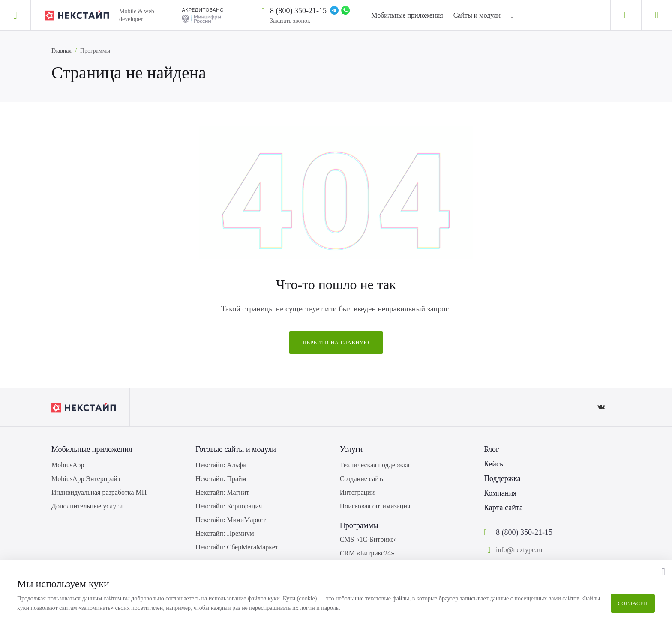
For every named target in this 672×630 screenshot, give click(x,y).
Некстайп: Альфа (220, 465)
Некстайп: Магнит (222, 492)
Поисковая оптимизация (375, 506)
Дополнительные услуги (87, 506)
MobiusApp (68, 465)
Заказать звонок (290, 21)
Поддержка (502, 478)
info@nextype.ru (519, 550)
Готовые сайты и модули (236, 449)
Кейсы (494, 464)
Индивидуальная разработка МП (99, 492)
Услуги (351, 449)
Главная (61, 51)
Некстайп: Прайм (221, 479)
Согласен (633, 603)
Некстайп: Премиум (225, 533)
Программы (359, 525)
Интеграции (357, 492)
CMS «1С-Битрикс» (369, 539)
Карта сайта (503, 508)
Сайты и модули (477, 15)
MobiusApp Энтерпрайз (86, 479)
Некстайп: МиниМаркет (231, 520)
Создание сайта (362, 479)
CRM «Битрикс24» (367, 553)
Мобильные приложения (407, 15)
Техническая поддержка (375, 465)
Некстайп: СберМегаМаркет (237, 547)
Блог (491, 449)
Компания (500, 493)
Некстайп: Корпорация (229, 506)
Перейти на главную (336, 343)
